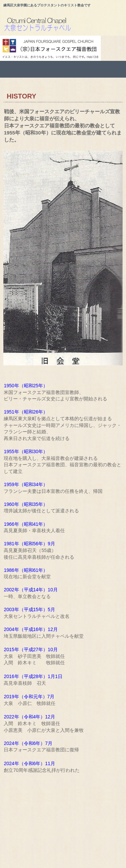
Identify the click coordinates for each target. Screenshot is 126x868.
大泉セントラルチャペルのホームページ (65, 26)
